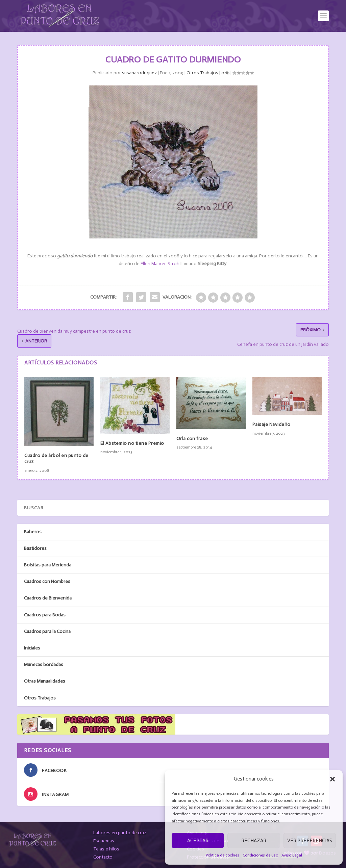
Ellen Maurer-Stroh (160, 264)
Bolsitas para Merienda (48, 565)
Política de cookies (223, 855)
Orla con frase (192, 439)
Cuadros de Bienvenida (48, 598)
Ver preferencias (310, 841)
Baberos (33, 532)
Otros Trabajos (202, 73)
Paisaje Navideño (271, 424)
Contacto (103, 857)
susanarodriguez (139, 73)
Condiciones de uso (260, 855)
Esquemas (104, 841)
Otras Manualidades (45, 681)
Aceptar (198, 841)
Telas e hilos (106, 849)
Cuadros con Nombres (47, 581)
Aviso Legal (292, 855)
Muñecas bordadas (44, 665)
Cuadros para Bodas (45, 615)
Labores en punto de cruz (120, 833)
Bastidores (35, 548)
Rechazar (254, 841)
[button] (332, 779)
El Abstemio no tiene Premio (132, 443)
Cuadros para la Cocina (47, 631)
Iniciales (32, 648)
